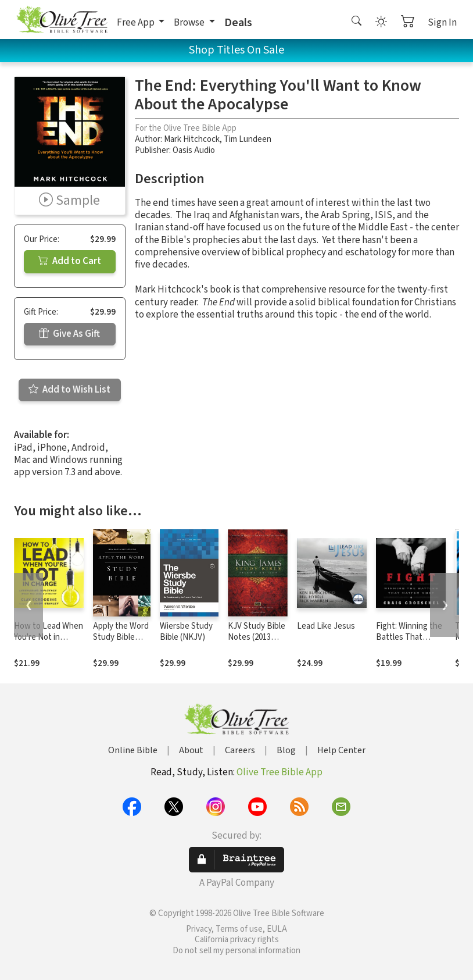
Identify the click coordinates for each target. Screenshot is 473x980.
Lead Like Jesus (326, 626)
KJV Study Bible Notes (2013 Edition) (257, 637)
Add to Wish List (69, 390)
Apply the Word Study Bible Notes (121, 637)
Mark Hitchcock (192, 139)
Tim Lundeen (248, 139)
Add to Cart (70, 261)
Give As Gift (69, 334)
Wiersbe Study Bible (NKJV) (186, 632)
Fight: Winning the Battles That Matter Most (409, 637)
